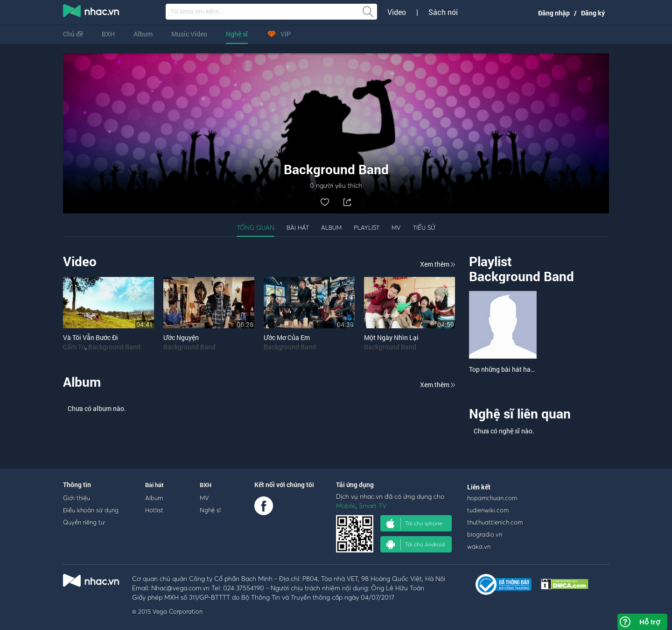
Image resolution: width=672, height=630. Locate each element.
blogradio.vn (485, 534)
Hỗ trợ (650, 622)
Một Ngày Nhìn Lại (391, 337)
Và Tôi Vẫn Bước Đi (91, 337)
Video (397, 12)
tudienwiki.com (488, 510)
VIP (279, 34)
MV (396, 227)
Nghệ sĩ (237, 34)
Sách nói (443, 12)
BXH (108, 34)
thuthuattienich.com (495, 522)
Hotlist (154, 510)
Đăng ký (593, 13)
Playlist (367, 227)
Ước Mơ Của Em (287, 337)
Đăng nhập (554, 13)
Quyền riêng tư (84, 522)
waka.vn (479, 546)
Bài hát (298, 227)
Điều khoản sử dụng (91, 510)
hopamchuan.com (492, 498)
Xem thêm (437, 264)
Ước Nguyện (181, 337)
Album (143, 34)
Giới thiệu (77, 498)
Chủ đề (73, 34)
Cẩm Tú (74, 347)
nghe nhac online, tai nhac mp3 (91, 13)
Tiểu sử (424, 227)
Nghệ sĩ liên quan (520, 414)
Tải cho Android (416, 545)
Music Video (189, 34)
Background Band (114, 347)
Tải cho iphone (414, 524)
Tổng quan (256, 227)
